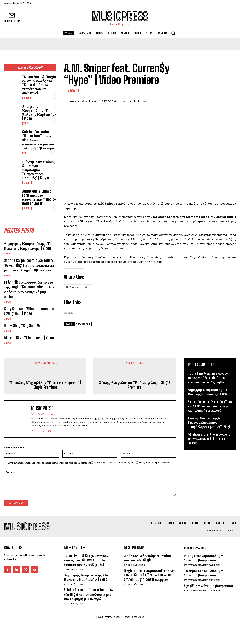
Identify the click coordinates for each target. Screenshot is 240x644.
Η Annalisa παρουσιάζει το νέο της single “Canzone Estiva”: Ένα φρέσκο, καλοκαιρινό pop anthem (30, 289)
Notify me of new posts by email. (155, 463)
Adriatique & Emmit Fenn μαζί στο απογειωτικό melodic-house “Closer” (39, 197)
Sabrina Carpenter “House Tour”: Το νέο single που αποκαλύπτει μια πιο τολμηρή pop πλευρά (29, 265)
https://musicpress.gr (42, 414)
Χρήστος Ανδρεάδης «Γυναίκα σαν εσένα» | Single (148, 558)
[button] (173, 33)
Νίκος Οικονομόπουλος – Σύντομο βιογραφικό (203, 558)
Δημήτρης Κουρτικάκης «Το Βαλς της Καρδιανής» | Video (39, 112)
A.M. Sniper (83, 324)
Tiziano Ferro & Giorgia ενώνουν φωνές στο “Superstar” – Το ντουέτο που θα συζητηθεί (39, 85)
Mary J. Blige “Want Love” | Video (29, 338)
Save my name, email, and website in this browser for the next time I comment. (50, 463)
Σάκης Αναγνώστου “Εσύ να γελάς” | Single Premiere (135, 385)
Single (27, 183)
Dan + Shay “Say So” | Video (25, 325)
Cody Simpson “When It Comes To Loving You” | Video (29, 311)
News (27, 98)
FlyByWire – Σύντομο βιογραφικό (208, 585)
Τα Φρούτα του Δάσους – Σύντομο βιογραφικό (203, 573)
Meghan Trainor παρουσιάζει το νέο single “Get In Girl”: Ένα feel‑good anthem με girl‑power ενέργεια (150, 575)
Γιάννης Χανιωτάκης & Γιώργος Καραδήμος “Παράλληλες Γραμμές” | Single (39, 170)
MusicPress (89, 101)
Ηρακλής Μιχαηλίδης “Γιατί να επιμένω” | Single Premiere (45, 385)
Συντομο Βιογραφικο (196, 565)
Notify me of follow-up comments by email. (115, 463)
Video (26, 123)
